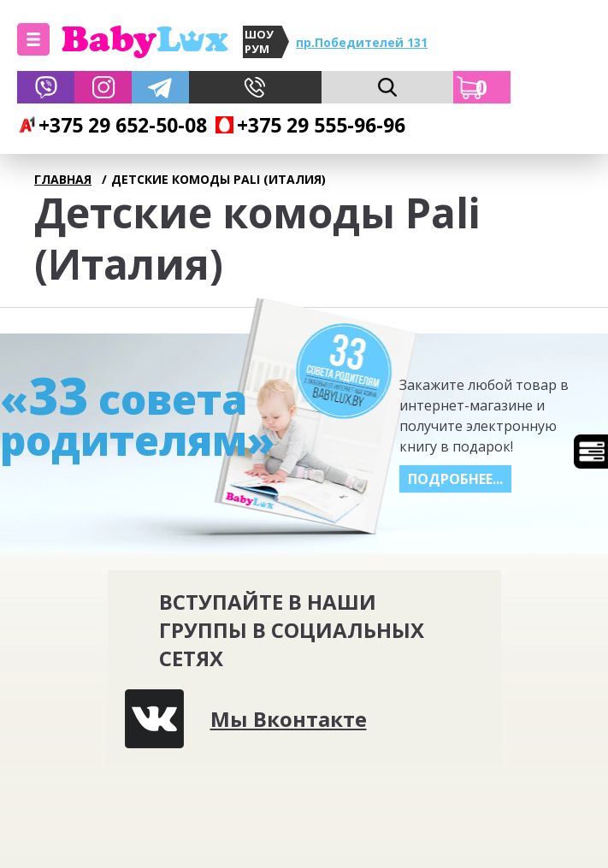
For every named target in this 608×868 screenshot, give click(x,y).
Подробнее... (455, 479)
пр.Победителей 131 (362, 42)
